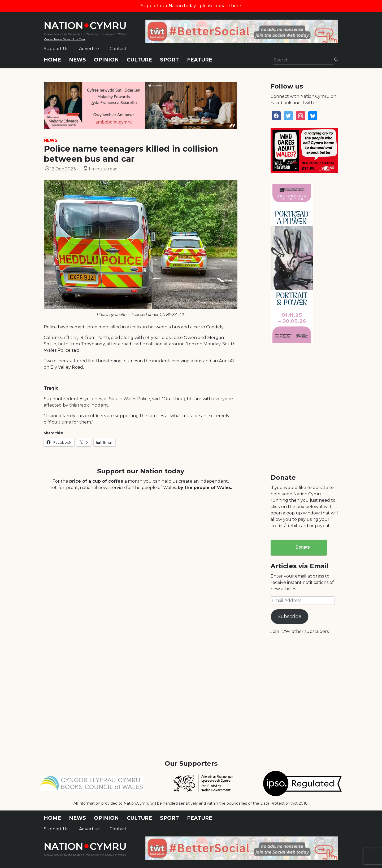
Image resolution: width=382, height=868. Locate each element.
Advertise (89, 49)
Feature (200, 60)
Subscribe (290, 616)
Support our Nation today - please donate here (191, 6)
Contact (118, 49)
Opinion (106, 60)
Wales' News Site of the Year (65, 39)
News (77, 60)
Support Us (56, 49)
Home (52, 60)
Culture (139, 60)
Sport (170, 60)
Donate (303, 547)
